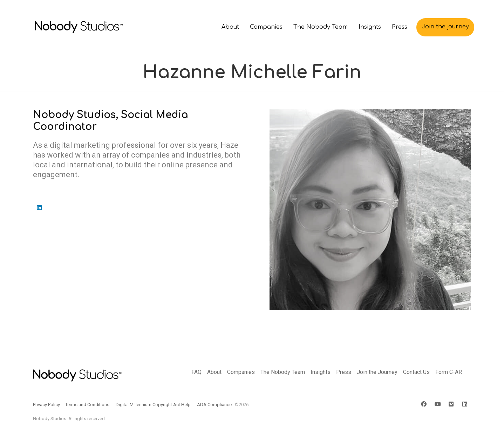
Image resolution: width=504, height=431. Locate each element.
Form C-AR (449, 372)
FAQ (196, 372)
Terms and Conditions (87, 405)
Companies (241, 372)
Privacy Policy (46, 405)
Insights (321, 372)
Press (344, 372)
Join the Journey (377, 372)
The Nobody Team (283, 372)
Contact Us (416, 372)
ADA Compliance (214, 405)
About (214, 372)
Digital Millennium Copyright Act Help (153, 405)
